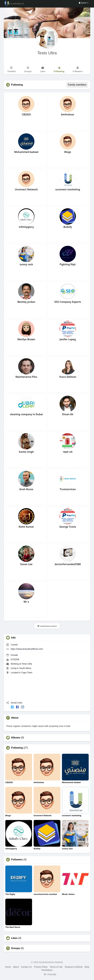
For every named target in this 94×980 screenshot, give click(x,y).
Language (50, 974)
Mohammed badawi (26, 152)
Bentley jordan (26, 302)
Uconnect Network (26, 189)
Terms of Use (56, 967)
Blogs (68, 152)
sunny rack (26, 264)
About (16, 967)
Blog (87, 967)
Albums (16, 738)
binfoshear (68, 114)
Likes (14, 938)
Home (8, 967)
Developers (47, 970)
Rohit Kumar (26, 527)
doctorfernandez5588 (68, 564)
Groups (16, 948)
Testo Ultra (47, 53)
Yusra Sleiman (68, 377)
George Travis (68, 527)
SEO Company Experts (68, 302)
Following (17, 748)
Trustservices (68, 489)
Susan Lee (26, 564)
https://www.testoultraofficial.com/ (27, 649)
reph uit (68, 452)
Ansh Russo (26, 489)
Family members (77, 85)
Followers (17, 860)
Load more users (47, 626)
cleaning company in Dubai (26, 414)
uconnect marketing (68, 189)
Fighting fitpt (68, 264)
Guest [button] (84, 3)
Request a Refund (74, 967)
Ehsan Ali (68, 414)
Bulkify (68, 227)
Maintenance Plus (26, 377)
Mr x (26, 602)
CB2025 (26, 114)
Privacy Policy (41, 967)
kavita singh (26, 452)
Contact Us (26, 967)
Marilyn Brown (26, 339)
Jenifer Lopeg (68, 339)
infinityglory (26, 227)
